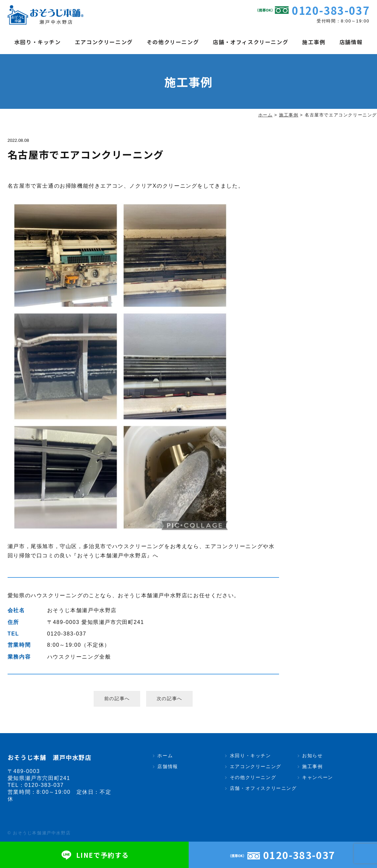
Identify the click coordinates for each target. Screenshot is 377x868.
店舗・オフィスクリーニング (251, 42)
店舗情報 (351, 42)
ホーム (165, 756)
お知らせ (312, 756)
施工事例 (314, 42)
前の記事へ (117, 698)
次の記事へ (170, 698)
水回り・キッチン (38, 42)
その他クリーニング (173, 42)
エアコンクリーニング (104, 42)
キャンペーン (318, 777)
